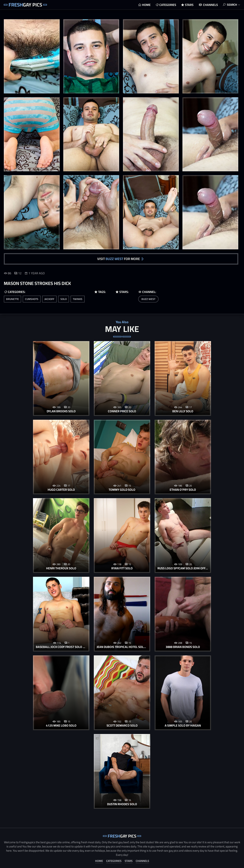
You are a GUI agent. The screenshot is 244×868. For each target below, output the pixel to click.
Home (145, 5)
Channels (209, 5)
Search (231, 5)
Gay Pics (25, 5)
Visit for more (119, 258)
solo (64, 299)
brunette (12, 299)
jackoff (49, 299)
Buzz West (148, 299)
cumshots (32, 299)
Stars (188, 5)
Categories (167, 5)
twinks (78, 299)
